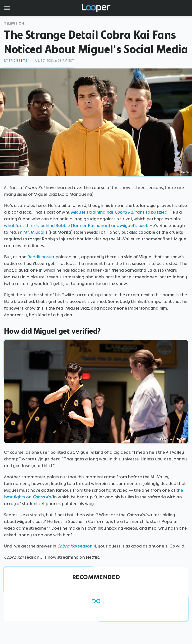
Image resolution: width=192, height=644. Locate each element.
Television (14, 23)
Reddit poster (41, 257)
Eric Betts (18, 61)
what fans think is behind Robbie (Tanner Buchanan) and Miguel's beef (76, 225)
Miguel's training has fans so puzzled (119, 212)
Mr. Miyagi (34, 232)
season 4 (76, 546)
